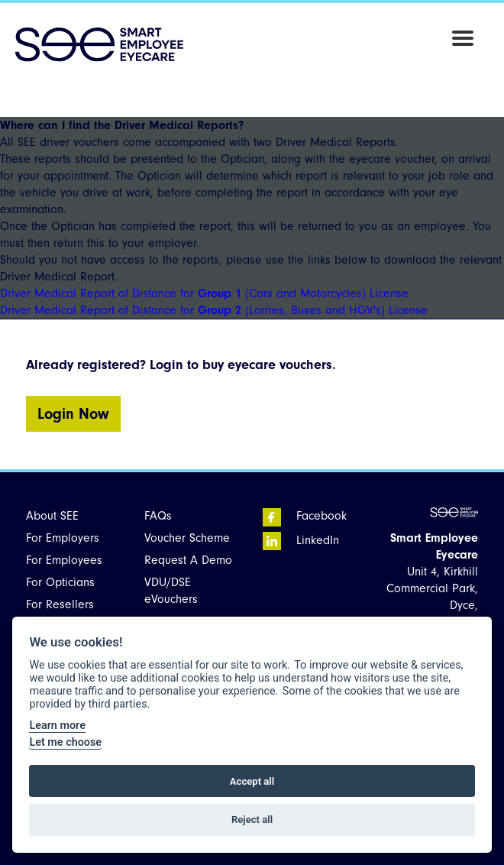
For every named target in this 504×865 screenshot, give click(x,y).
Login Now (73, 414)
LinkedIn (301, 540)
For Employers (63, 538)
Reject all (252, 820)
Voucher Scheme (187, 538)
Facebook (305, 516)
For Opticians (60, 582)
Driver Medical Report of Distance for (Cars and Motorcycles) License (204, 293)
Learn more (57, 726)
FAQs (158, 516)
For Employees (64, 560)
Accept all (252, 781)
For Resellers (60, 604)
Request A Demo (188, 560)
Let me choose (65, 742)
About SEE (52, 516)
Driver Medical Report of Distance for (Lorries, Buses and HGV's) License (214, 310)
